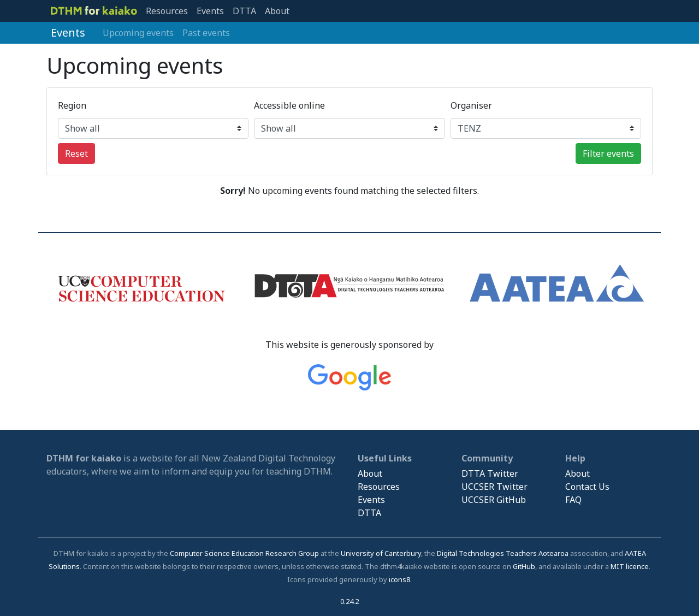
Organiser (471, 105)
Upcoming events (138, 33)
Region (72, 105)
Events (210, 11)
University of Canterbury (381, 553)
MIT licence (630, 566)
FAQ (573, 500)
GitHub (524, 566)
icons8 (399, 579)
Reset (76, 153)
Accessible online (289, 105)
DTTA (244, 11)
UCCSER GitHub (494, 500)
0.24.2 (349, 601)
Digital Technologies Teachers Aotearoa (503, 553)
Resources (167, 11)
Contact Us (587, 487)
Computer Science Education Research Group (244, 553)
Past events (206, 33)
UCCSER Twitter (494, 487)
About (277, 11)
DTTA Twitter (490, 473)
